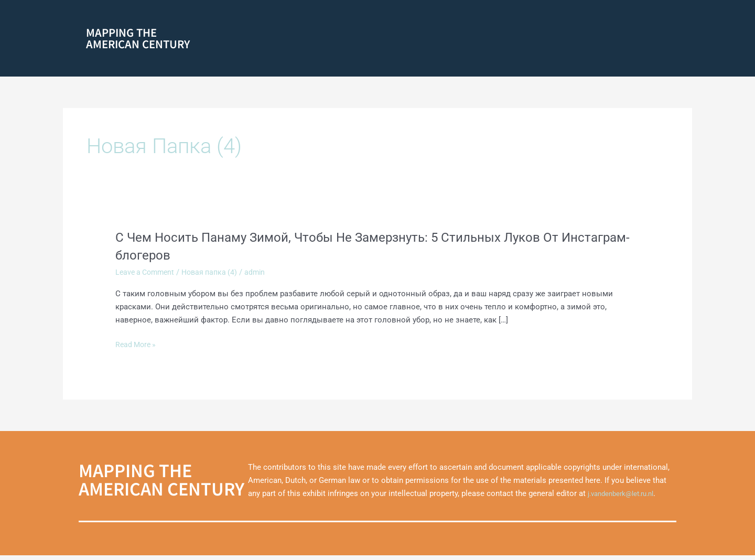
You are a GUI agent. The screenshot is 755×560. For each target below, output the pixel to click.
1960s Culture (523, 40)
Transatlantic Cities (559, 62)
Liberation (648, 18)
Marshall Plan (580, 40)
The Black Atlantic (458, 40)
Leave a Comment (147, 277)
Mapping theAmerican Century (138, 40)
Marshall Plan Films (639, 62)
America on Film (385, 40)
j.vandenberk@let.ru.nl (626, 498)
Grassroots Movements (396, 18)
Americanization (583, 18)
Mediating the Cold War (496, 18)
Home (305, 18)
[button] (396, 18)
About (332, 18)
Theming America (642, 40)
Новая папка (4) (216, 277)
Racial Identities (311, 40)
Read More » (137, 349)
